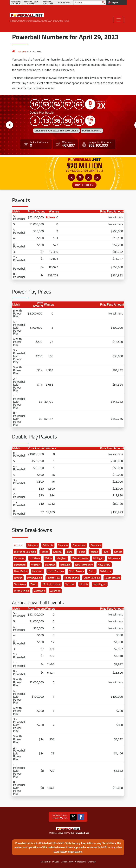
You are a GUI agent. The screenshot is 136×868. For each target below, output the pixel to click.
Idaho (69, 552)
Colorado (63, 545)
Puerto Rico (53, 578)
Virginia (84, 584)
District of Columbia (25, 552)
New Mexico (21, 571)
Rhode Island (72, 578)
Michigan (98, 558)
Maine (48, 558)
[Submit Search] (103, 2)
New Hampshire (84, 565)
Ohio (91, 571)
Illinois (81, 552)
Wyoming (55, 591)
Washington (100, 584)
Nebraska (65, 565)
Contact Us (81, 862)
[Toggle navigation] (119, 20)
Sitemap (92, 862)
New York (38, 571)
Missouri (36, 565)
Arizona (18, 545)
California (48, 545)
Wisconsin (39, 591)
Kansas (118, 552)
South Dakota (112, 578)
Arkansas (33, 545)
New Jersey (104, 565)
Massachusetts (80, 558)
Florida (45, 552)
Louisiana (35, 558)
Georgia (57, 552)
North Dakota (76, 571)
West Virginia (22, 591)
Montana (50, 565)
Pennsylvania (35, 578)
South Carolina (92, 578)
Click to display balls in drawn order (56, 131)
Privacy (56, 862)
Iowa (105, 552)
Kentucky (19, 558)
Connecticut (79, 545)
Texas (34, 584)
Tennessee (20, 584)
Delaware (96, 545)
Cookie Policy (67, 862)
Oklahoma (106, 571)
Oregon (18, 578)
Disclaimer (45, 862)
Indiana (94, 552)
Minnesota (114, 558)
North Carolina (56, 571)
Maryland (62, 558)
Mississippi (20, 565)
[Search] (90, 3)
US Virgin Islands (51, 584)
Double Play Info (92, 131)
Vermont (70, 584)
